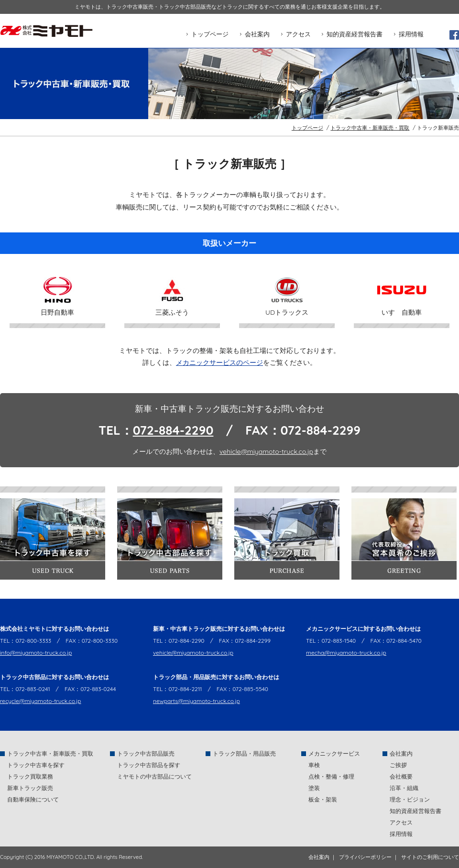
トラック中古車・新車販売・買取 (370, 128)
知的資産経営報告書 (355, 34)
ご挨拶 (398, 765)
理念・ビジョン (410, 799)
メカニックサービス (334, 753)
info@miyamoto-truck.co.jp (36, 653)
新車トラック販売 (30, 788)
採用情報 (411, 34)
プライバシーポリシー (365, 857)
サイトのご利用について (430, 857)
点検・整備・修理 (331, 776)
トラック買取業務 (30, 776)
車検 (314, 765)
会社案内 (257, 34)
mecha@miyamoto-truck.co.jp (346, 653)
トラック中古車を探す (36, 765)
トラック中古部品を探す (149, 765)
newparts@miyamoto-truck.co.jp (197, 701)
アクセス (298, 34)
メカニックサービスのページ (219, 363)
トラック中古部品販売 (146, 753)
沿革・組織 (404, 788)
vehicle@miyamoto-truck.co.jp (266, 451)
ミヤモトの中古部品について (154, 776)
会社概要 (401, 776)
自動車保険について (33, 799)
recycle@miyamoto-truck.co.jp (41, 701)
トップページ (210, 34)
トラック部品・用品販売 (244, 753)
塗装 (314, 788)
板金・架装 (323, 799)
